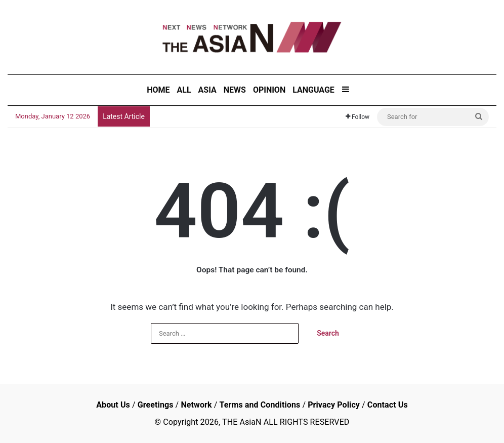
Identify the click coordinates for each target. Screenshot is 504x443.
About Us (113, 405)
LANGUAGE (313, 90)
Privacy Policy (334, 405)
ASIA (207, 90)
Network (196, 405)
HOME (158, 90)
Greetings (156, 405)
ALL (184, 90)
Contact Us (388, 405)
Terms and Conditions (260, 405)
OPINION (269, 90)
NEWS (235, 90)
